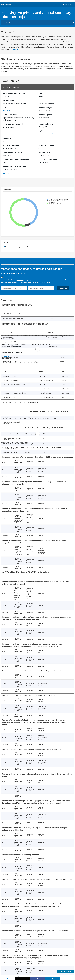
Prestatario (43, 100)
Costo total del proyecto (13, 124)
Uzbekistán (6, 111)
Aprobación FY (9, 138)
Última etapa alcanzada (48, 159)
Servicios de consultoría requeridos (16, 159)
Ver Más (14, 49)
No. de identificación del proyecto (16, 93)
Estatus (41, 93)
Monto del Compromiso (12, 145)
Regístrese (63, 288)
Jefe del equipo (8, 100)
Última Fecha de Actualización (14, 166)
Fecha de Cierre (44, 152)
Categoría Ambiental (46, 145)
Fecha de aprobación (11, 115)
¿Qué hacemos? (6, 4)
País (4, 108)
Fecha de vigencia (45, 115)
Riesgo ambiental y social (12, 152)
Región (41, 131)
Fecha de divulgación (46, 108)
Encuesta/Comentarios (65, 972)
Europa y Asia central (46, 134)
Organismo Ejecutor (46, 124)
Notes (5, 173)
